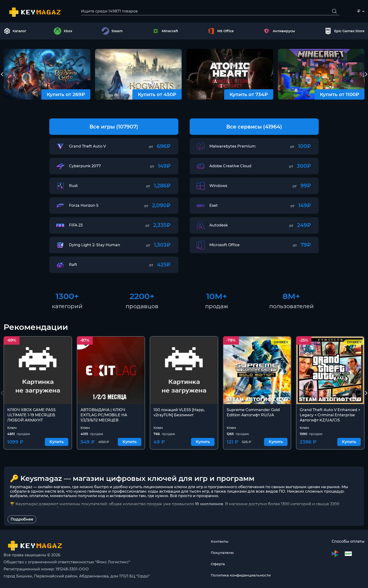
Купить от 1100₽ (339, 95)
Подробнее (22, 520)
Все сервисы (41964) (254, 127)
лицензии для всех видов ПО (256, 492)
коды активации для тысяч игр (178, 492)
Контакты (218, 541)
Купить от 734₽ (249, 95)
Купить (57, 442)
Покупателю (221, 553)
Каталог (15, 31)
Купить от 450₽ (157, 95)
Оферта (217, 564)
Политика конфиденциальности (241, 575)
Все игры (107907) (114, 127)
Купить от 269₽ (66, 95)
